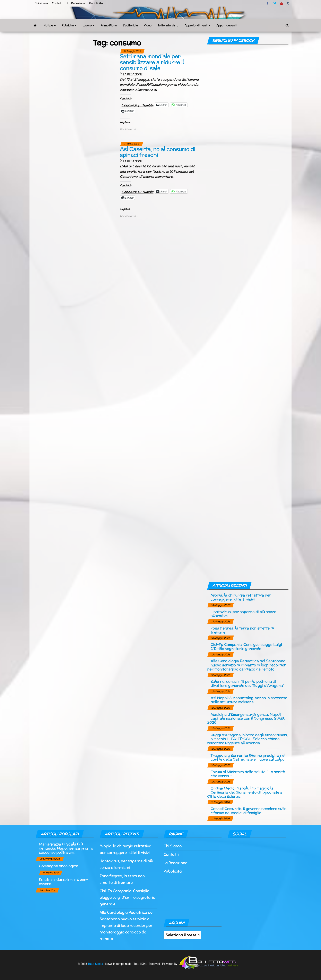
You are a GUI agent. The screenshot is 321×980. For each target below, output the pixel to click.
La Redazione (76, 3)
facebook (268, 3)
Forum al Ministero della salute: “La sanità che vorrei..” (248, 774)
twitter (275, 3)
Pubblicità (96, 3)
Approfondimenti (198, 25)
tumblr (288, 3)
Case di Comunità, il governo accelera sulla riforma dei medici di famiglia (248, 811)
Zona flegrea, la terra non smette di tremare (242, 630)
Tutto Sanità (95, 964)
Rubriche (69, 25)
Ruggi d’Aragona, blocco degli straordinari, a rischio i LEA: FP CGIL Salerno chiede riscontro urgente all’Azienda (247, 739)
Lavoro (88, 25)
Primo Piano (109, 25)
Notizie (50, 25)
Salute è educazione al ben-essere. (63, 882)
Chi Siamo (173, 846)
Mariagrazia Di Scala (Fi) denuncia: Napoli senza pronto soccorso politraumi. (66, 848)
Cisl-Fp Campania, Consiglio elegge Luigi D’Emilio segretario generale (246, 646)
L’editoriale (130, 25)
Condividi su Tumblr (138, 105)
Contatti (57, 3)
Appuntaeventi (226, 25)
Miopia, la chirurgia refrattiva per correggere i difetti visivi (241, 597)
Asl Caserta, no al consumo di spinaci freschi (158, 152)
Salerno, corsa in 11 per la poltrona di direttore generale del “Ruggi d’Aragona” (247, 683)
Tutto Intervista (168, 25)
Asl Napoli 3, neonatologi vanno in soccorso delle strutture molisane (249, 700)
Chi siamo (41, 3)
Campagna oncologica (59, 866)
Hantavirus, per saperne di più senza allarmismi (243, 614)
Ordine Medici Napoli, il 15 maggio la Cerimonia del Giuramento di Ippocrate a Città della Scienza (245, 792)
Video (148, 25)
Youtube (282, 3)
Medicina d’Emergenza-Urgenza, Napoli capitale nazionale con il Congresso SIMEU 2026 (246, 718)
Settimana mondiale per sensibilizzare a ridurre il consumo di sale (152, 62)
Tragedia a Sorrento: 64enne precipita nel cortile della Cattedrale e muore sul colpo (248, 757)
